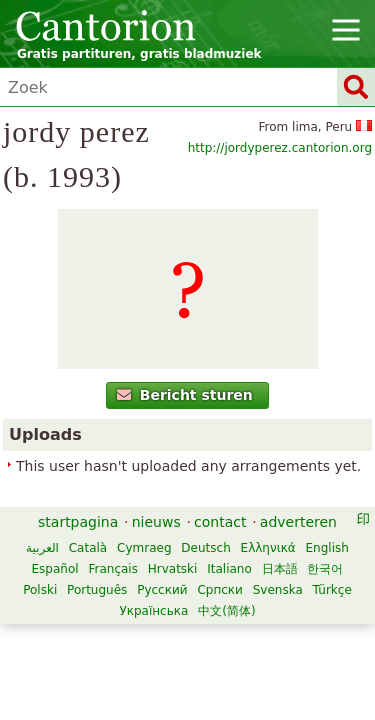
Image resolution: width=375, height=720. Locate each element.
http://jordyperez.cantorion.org (280, 148)
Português (97, 590)
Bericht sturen (184, 395)
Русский (162, 590)
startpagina (78, 522)
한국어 (325, 569)
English (327, 548)
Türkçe (332, 590)
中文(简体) (226, 611)
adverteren (298, 522)
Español (55, 569)
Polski (40, 590)
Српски (220, 590)
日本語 (280, 569)
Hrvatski (173, 569)
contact (220, 522)
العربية (42, 548)
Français (112, 569)
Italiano (229, 569)
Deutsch (205, 548)
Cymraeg (144, 548)
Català (88, 548)
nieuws (156, 522)
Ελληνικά (268, 548)
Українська (153, 611)
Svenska (278, 590)
